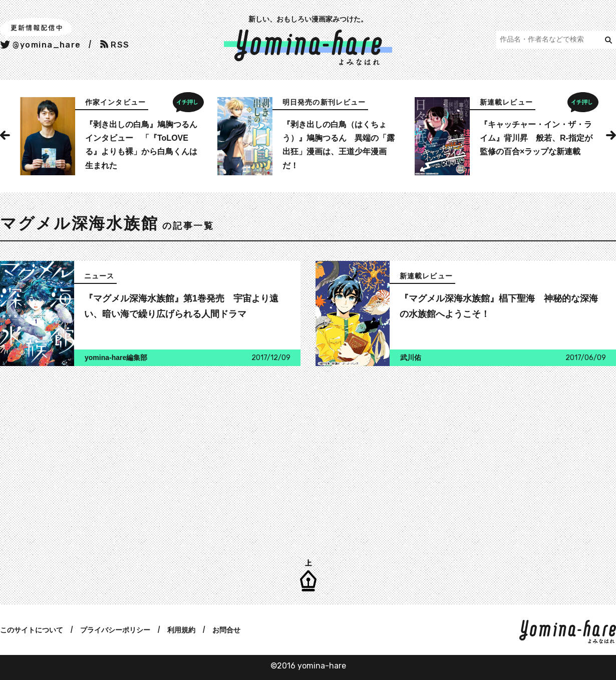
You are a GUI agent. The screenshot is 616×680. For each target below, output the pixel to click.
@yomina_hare (41, 45)
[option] (111, 136)
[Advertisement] (148, 456)
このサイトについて (32, 630)
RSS (115, 45)
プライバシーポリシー (115, 630)
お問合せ (226, 630)
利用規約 (181, 630)
